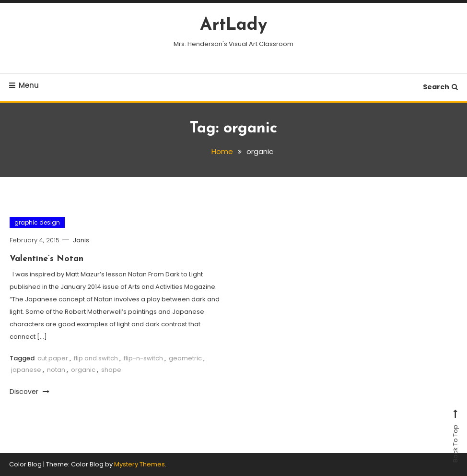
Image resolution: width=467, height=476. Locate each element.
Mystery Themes (140, 464)
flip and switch (96, 358)
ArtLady (233, 25)
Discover (29, 392)
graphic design (37, 222)
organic (83, 370)
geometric (185, 358)
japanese (26, 370)
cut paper (53, 358)
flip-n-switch (143, 358)
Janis (81, 240)
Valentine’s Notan (47, 259)
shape (111, 370)
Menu (24, 85)
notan (56, 370)
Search (440, 87)
